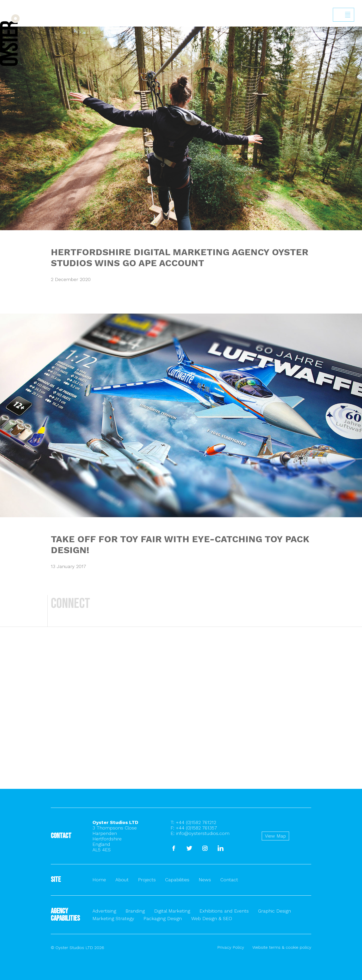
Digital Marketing (172, 911)
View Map (275, 836)
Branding (135, 911)
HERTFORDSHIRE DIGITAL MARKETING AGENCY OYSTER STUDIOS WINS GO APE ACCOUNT (180, 258)
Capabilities (177, 880)
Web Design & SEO (212, 918)
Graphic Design (274, 911)
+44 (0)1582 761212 (196, 822)
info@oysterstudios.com (203, 833)
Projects (147, 880)
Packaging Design (163, 918)
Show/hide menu (348, 15)
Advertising (104, 911)
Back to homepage (10, 40)
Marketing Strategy (113, 918)
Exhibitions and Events (224, 911)
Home (99, 880)
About (122, 880)
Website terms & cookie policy (282, 947)
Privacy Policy (231, 947)
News (205, 880)
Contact (229, 880)
